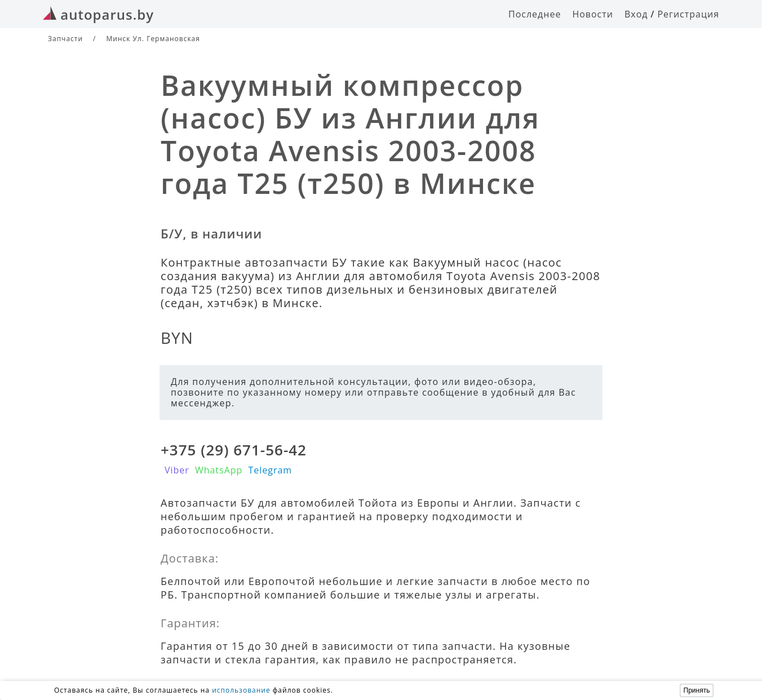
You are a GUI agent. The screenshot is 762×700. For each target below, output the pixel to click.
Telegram (270, 470)
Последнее (535, 14)
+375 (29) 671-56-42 (234, 450)
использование (241, 690)
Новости (593, 14)
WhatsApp (219, 470)
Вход (636, 14)
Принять (697, 690)
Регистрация (688, 14)
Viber (177, 470)
